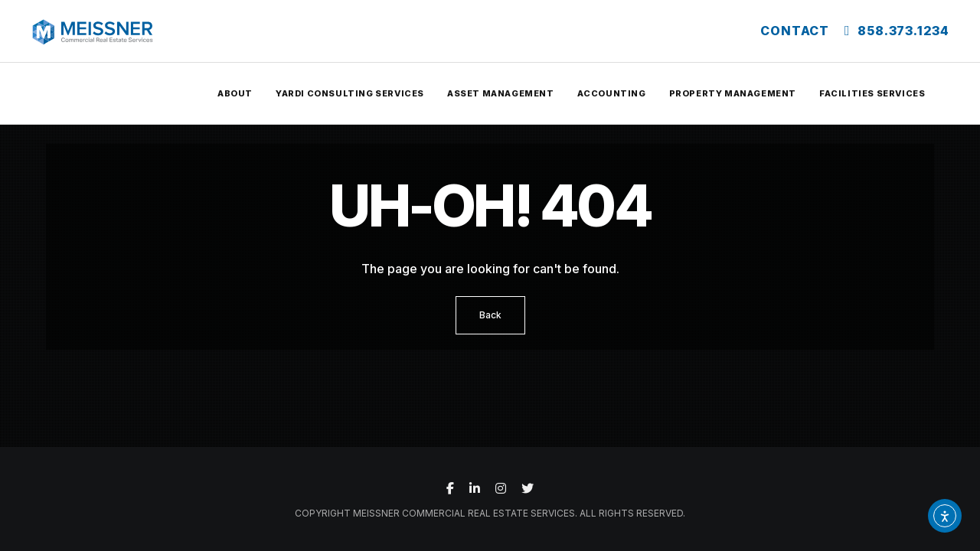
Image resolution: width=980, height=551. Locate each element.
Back (490, 315)
